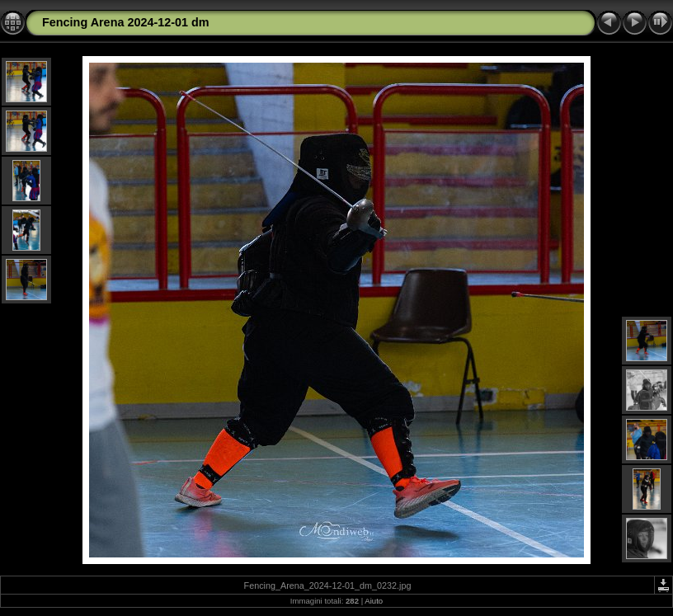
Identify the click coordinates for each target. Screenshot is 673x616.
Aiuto (374, 601)
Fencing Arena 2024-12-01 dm (126, 22)
